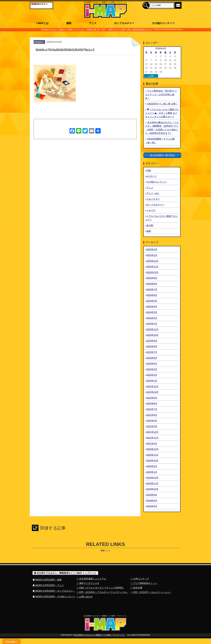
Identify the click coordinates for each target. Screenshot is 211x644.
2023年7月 (152, 352)
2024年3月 (152, 312)
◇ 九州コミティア (140, 579)
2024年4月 (152, 307)
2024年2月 (152, 318)
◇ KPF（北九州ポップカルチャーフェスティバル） (102, 592)
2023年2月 (152, 375)
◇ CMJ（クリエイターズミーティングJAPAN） (101, 588)
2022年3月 (152, 426)
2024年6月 (152, 295)
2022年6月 (152, 415)
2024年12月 (152, 261)
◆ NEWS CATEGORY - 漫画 (47, 580)
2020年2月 (152, 466)
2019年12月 (152, 478)
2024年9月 (152, 278)
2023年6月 (152, 358)
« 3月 (151, 76)
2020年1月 (152, 472)
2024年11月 (152, 267)
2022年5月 (152, 421)
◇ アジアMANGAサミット (144, 583)
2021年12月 (152, 432)
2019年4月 (152, 506)
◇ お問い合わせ (85, 597)
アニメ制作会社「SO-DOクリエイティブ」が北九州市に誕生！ (161, 94)
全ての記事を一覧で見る (162, 155)
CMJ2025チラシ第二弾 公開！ (162, 104)
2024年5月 (152, 301)
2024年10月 (152, 272)
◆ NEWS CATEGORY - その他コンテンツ (54, 597)
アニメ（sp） (153, 193)
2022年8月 (152, 404)
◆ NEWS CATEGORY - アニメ (48, 585)
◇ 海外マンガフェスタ (88, 583)
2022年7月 (152, 409)
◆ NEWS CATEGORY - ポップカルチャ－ (54, 591)
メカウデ (151, 210)
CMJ (149, 171)
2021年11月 (152, 438)
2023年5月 (152, 364)
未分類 (150, 225)
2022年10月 (152, 392)
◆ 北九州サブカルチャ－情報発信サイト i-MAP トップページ (65, 573)
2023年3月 (152, 369)
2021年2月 (152, 444)
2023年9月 (152, 341)
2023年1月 (152, 381)
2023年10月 (152, 335)
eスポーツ (152, 176)
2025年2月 (152, 255)
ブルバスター (153, 199)
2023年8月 (152, 346)
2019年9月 (152, 495)
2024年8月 (152, 284)
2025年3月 (152, 249)
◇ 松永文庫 (136, 588)
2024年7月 (152, 290)
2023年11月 (152, 329)
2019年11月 (152, 483)
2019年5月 (152, 501)
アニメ (150, 188)
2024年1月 (152, 324)
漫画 (149, 231)
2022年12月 (152, 386)
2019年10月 (152, 489)
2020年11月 (152, 455)
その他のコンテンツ (157, 182)
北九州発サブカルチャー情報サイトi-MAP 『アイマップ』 (100, 641)
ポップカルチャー (155, 205)
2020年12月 (152, 449)
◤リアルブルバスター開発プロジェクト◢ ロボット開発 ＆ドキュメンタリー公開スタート (162, 113)
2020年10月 (152, 461)
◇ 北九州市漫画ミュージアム (91, 579)
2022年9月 (152, 398)
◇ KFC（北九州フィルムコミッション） (151, 592)
